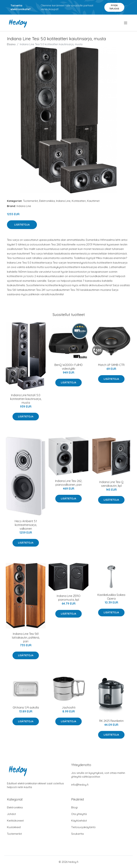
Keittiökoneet (15, 821)
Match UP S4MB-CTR (111, 365)
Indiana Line (63, 201)
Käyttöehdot (79, 821)
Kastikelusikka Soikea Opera (111, 597)
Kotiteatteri (79, 201)
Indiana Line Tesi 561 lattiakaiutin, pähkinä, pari (26, 638)
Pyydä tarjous (114, 7)
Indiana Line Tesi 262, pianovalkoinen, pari (69, 483)
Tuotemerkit (30, 201)
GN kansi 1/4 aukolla (26, 707)
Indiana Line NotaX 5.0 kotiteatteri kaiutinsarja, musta (26, 399)
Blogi (74, 807)
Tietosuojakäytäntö (83, 827)
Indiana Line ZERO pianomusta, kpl (69, 598)
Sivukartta (77, 834)
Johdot (11, 814)
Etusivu (11, 44)
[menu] (126, 23)
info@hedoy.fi (80, 785)
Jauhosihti (69, 707)
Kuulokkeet (14, 827)
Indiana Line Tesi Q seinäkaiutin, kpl (111, 484)
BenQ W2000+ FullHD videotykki (68, 367)
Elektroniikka (47, 201)
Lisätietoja (22, 225)
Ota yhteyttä (79, 814)
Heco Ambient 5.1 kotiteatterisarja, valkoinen (26, 525)
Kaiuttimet (93, 201)
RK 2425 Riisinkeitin (111, 721)
